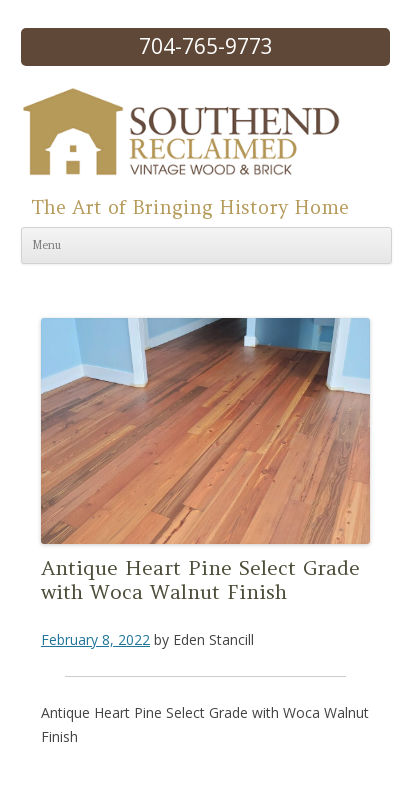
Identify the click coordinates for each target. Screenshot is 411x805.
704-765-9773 (206, 46)
